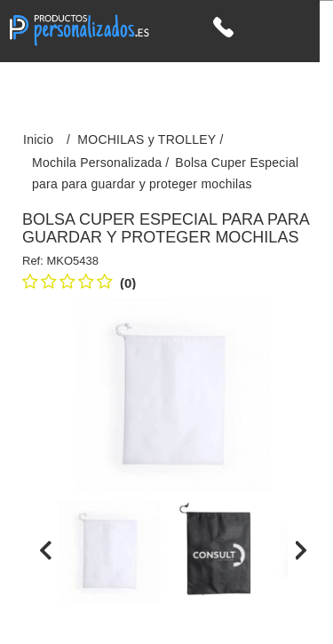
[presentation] (46, 550)
